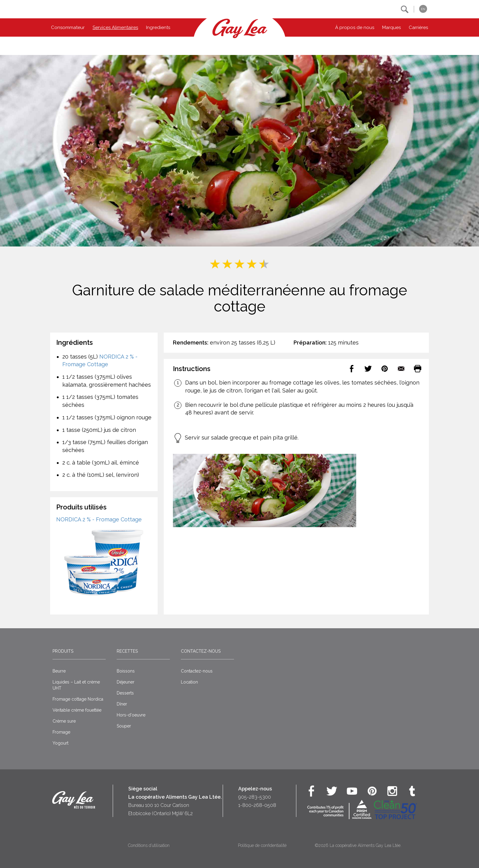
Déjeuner (126, 682)
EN (423, 9)
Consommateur (68, 27)
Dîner (122, 704)
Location (189, 682)
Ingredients (158, 27)
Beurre (59, 671)
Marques (391, 27)
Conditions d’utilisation (149, 845)
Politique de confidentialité (262, 845)
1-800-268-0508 (257, 805)
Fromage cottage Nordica (78, 699)
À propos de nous (355, 27)
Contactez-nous (201, 651)
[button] (405, 9)
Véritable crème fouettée (77, 710)
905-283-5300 (255, 797)
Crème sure (64, 721)
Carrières (418, 27)
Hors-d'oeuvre (131, 715)
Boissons (126, 671)
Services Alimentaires (115, 27)
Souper (124, 726)
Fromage (61, 732)
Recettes (127, 651)
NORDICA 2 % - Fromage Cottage (99, 519)
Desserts (125, 693)
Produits (63, 651)
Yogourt (60, 743)
